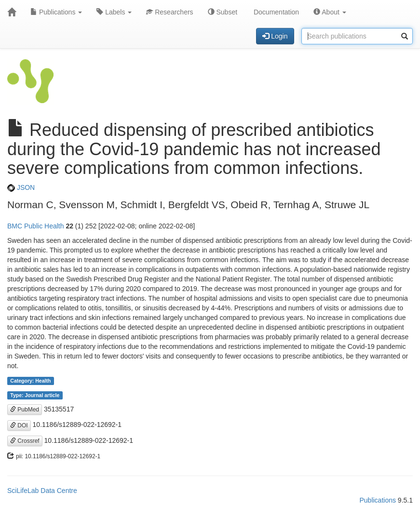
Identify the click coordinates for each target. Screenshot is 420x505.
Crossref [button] (25, 441)
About (330, 12)
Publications (56, 12)
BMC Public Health (36, 226)
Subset (223, 12)
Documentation (275, 12)
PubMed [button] (25, 410)
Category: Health (30, 381)
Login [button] (275, 36)
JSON (21, 187)
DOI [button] (19, 425)
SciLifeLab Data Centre (42, 491)
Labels (114, 12)
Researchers (169, 12)
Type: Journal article (35, 395)
